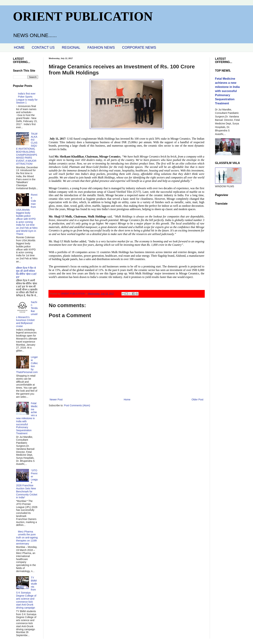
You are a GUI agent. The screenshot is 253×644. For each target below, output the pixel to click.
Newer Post (56, 400)
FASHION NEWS (101, 47)
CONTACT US (43, 47)
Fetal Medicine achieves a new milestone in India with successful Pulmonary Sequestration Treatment (27, 418)
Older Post (197, 400)
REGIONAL (71, 47)
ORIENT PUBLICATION (83, 16)
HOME (19, 47)
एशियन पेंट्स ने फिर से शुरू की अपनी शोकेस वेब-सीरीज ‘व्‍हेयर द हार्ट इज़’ (26, 272)
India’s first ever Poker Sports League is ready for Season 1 (27, 98)
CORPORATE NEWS (139, 47)
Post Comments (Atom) (77, 405)
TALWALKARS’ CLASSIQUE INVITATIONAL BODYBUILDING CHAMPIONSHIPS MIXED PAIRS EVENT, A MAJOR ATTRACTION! (27, 149)
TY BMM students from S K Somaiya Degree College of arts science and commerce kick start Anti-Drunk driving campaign (27, 593)
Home (127, 400)
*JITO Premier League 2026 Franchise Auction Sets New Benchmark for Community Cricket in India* (27, 484)
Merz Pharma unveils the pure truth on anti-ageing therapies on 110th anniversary (27, 538)
